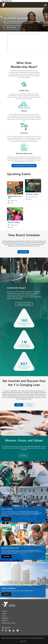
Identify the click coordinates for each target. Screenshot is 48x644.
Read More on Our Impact (24, 304)
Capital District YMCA (6, 1)
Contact (4, 614)
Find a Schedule (23, 252)
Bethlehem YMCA (14, 201)
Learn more (6, 519)
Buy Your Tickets (11, 27)
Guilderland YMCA (14, 225)
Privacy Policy (23, 641)
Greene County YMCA (33, 197)
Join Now (4, 611)
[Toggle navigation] (45, 5)
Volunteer (29, 405)
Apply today (7, 556)
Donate (19, 405)
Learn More (23, 456)
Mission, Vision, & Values (9, 623)
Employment (5, 618)
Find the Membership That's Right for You (24, 166)
